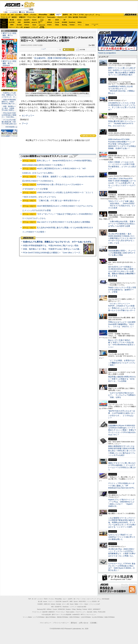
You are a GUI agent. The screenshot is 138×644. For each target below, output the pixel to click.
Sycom (34, 20)
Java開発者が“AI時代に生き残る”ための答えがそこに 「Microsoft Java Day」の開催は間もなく (121, 90)
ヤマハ (80, 25)
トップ (3, 15)
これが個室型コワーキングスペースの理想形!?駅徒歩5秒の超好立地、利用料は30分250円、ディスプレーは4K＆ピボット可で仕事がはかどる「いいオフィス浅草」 (122, 522)
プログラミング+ (62, 17)
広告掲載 (93, 623)
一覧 (59, 50)
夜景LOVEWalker (75, 617)
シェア (44, 49)
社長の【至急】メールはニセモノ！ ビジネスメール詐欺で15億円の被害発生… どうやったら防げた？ (122, 165)
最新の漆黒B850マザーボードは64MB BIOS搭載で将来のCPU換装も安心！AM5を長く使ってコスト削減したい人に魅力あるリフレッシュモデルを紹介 (122, 451)
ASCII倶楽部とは (11, 127)
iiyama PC (65, 602)
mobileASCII (76, 615)
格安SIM (14, 17)
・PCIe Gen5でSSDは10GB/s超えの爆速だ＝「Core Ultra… (9, 115)
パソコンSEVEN (42, 20)
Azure (34, 25)
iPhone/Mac (43, 15)
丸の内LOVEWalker (98, 617)
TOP (30, 599)
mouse (19, 20)
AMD (19, 22)
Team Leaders (70, 612)
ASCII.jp (12, 5)
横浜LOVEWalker (51, 617)
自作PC (65, 15)
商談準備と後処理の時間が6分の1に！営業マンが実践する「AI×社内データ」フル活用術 (122, 379)
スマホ (81, 15)
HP (65, 20)
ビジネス (18, 15)
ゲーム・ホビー (30, 5)
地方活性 (75, 17)
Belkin (80, 22)
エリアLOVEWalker (39, 617)
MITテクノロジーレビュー (88, 615)
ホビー (59, 15)
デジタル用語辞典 (66, 615)
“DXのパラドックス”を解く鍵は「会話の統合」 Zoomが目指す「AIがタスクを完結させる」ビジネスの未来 (122, 205)
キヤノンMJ (19, 27)
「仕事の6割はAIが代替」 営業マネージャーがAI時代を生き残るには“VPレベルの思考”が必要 (122, 224)
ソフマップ (34, 27)
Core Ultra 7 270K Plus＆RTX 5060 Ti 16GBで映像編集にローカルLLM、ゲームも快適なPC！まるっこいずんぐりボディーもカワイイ (122, 183)
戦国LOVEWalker (110, 617)
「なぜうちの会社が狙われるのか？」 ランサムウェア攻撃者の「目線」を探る (122, 395)
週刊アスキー (42, 17)
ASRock (49, 22)
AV (71, 15)
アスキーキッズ (5, 17)
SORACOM (61, 609)
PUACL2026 (83, 17)
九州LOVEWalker (86, 617)
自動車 (52, 15)
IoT (12, 15)
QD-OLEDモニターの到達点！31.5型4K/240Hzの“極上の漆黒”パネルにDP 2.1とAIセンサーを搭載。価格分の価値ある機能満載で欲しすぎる (122, 271)
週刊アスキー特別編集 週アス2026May (9, 35)
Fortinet (72, 25)
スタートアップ (89, 15)
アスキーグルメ (32, 17)
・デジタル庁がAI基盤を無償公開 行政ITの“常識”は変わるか (9, 122)
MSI (49, 20)
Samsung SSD (41, 609)
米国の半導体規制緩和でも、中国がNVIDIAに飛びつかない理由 (51, 245)
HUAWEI (65, 22)
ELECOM (12, 22)
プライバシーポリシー (61, 623)
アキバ (76, 15)
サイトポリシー (46, 623)
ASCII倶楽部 (131, 15)
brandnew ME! (42, 27)
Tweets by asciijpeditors (107, 53)
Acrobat (19, 25)
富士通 (12, 20)
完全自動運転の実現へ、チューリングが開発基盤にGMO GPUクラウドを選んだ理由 (122, 253)
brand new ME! (82, 607)
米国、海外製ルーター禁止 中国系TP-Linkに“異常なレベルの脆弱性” (53, 249)
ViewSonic (72, 22)
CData (57, 25)
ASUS (57, 20)
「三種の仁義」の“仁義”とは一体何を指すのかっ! (58, 200)
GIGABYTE (34, 22)
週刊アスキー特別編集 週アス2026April (9, 63)
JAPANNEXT (27, 27)
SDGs (70, 17)
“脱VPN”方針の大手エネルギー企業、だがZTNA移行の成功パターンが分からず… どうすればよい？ (122, 414)
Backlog (65, 25)
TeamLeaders (51, 17)
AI (8, 15)
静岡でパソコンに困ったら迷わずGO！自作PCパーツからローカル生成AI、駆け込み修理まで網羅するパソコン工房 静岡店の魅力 (122, 71)
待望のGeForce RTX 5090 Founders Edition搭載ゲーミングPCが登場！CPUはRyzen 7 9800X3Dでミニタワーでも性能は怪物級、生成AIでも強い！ (122, 144)
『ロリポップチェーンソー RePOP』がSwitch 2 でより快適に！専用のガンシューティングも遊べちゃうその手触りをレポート (122, 307)
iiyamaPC (27, 20)
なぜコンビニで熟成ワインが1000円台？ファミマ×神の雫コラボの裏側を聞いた (122, 537)
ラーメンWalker (27, 617)
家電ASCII (22, 17)
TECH (26, 15)
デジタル (33, 15)
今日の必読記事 (46, 615)
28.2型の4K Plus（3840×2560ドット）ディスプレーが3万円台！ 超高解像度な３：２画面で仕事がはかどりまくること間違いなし (122, 552)
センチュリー (28, 115)
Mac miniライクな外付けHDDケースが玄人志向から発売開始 (63, 222)
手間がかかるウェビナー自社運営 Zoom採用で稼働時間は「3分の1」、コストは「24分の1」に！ (123, 324)
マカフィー (12, 27)
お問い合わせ (84, 623)
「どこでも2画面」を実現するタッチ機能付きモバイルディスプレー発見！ (122, 363)
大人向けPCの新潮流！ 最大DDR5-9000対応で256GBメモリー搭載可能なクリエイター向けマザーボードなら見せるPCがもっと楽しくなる (122, 238)
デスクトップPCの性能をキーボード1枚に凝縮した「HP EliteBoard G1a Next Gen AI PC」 (122, 486)
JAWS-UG (47, 604)
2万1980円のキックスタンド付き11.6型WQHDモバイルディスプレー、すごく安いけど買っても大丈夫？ (122, 106)
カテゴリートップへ (88, 136)
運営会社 (74, 623)
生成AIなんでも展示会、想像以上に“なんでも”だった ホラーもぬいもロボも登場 (59, 242)
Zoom (87, 25)
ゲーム (98, 15)
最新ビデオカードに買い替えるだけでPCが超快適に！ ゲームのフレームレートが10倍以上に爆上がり (122, 466)
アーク (25, 124)
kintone (27, 25)
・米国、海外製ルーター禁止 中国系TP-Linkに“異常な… (9, 108)
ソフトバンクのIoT (95, 25)
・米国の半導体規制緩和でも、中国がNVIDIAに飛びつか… (9, 102)
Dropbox (49, 25)
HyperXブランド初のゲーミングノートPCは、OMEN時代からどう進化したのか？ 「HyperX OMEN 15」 (121, 503)
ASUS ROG (27, 22)
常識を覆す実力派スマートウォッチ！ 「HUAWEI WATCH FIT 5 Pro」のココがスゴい (122, 124)
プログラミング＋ (81, 612)
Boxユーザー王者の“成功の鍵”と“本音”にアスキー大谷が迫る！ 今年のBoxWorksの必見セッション (122, 344)
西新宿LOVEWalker (63, 617)
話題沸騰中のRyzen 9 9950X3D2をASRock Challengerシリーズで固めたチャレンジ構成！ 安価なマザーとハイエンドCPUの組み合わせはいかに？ (122, 430)
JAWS (12, 25)
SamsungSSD (40, 22)
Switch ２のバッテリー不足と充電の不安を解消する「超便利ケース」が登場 (122, 290)
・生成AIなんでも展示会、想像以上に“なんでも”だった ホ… (9, 95)
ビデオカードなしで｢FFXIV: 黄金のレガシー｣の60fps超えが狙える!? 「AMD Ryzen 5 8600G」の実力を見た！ (122, 567)
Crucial (57, 22)
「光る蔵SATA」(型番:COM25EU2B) (49, 58)
